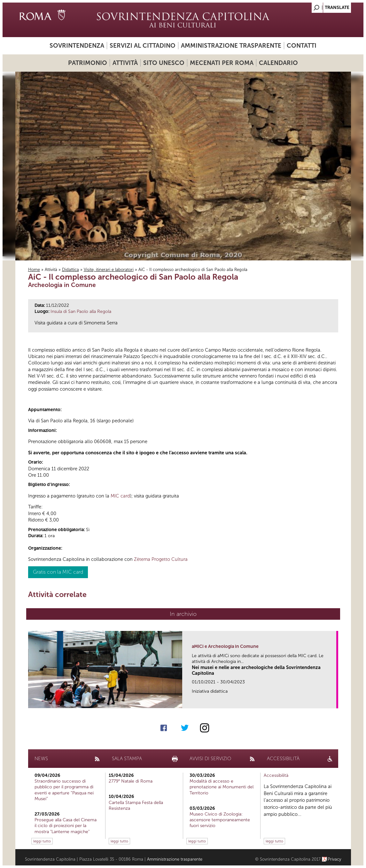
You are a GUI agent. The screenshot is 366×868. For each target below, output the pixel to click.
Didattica (70, 270)
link (334, 701)
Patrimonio (88, 63)
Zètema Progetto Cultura (161, 559)
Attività (125, 63)
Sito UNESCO (164, 63)
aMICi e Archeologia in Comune (225, 646)
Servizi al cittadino (143, 46)
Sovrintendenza (77, 46)
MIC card (120, 496)
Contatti (302, 46)
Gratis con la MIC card (58, 572)
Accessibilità (276, 775)
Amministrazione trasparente (231, 46)
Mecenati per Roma (222, 63)
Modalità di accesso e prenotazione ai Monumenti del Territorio (222, 787)
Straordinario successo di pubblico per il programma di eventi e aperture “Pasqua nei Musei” (64, 790)
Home (34, 270)
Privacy (335, 859)
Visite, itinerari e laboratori (109, 270)
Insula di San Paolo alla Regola (81, 311)
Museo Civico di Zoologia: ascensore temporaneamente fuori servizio (220, 820)
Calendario (278, 63)
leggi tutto (42, 841)
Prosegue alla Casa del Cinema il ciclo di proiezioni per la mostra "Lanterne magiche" (66, 826)
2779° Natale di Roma (131, 781)
